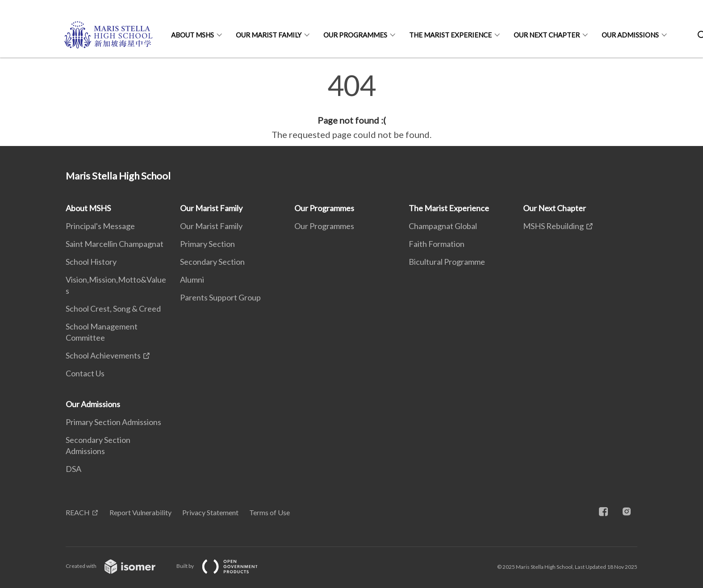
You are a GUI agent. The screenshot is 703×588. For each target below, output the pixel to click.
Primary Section (207, 244)
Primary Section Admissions (113, 422)
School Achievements (103, 355)
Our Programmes (355, 35)
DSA (73, 469)
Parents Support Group (220, 297)
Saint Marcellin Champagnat (115, 244)
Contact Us (85, 373)
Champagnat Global (443, 226)
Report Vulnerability (140, 512)
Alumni (192, 279)
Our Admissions (630, 35)
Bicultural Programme (447, 262)
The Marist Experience (450, 35)
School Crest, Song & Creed (113, 309)
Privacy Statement (210, 512)
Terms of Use (270, 512)
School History (91, 262)
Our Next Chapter (547, 35)
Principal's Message (100, 226)
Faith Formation (437, 244)
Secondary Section (212, 262)
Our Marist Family (269, 35)
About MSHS (192, 35)
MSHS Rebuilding (553, 226)
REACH (78, 512)
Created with (118, 566)
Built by (224, 566)
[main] (351, 106)
